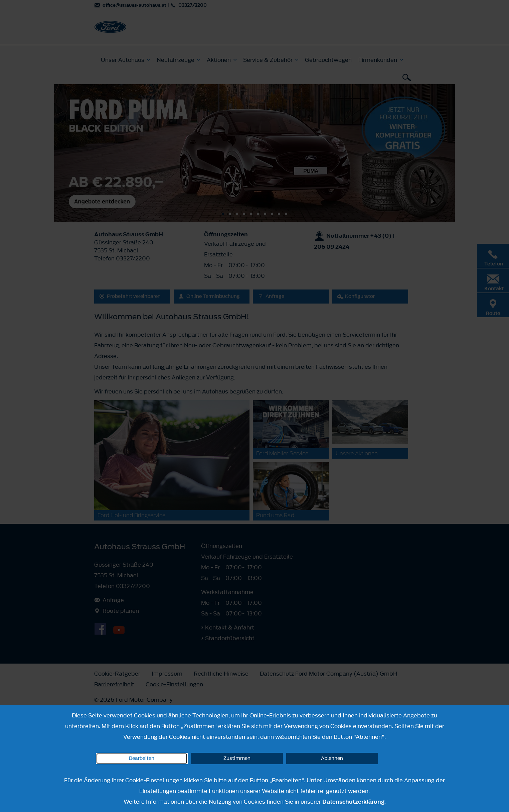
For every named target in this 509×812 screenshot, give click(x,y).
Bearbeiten (142, 758)
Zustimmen (237, 758)
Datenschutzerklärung (353, 802)
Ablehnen (332, 758)
